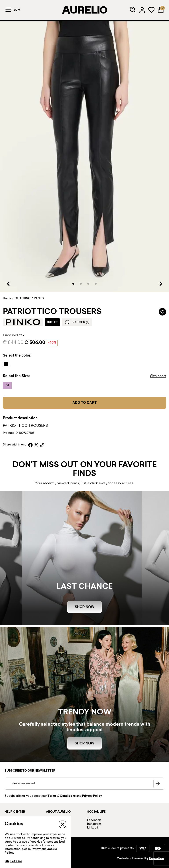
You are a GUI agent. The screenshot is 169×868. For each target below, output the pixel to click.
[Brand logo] (23, 322)
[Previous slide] (8, 284)
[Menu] (8, 10)
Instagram (94, 824)
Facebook (94, 820)
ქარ (17, 10)
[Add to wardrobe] (162, 312)
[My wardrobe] (151, 10)
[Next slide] (161, 284)
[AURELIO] (84, 10)
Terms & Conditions (62, 796)
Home (7, 299)
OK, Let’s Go (13, 861)
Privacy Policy (92, 796)
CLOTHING (23, 299)
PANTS (39, 299)
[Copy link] (42, 445)
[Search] (133, 10)
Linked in (93, 828)
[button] (73, 284)
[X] (36, 445)
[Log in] (142, 10)
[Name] (7, 364)
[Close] (62, 824)
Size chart (158, 376)
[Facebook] (30, 445)
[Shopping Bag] (161, 10)
